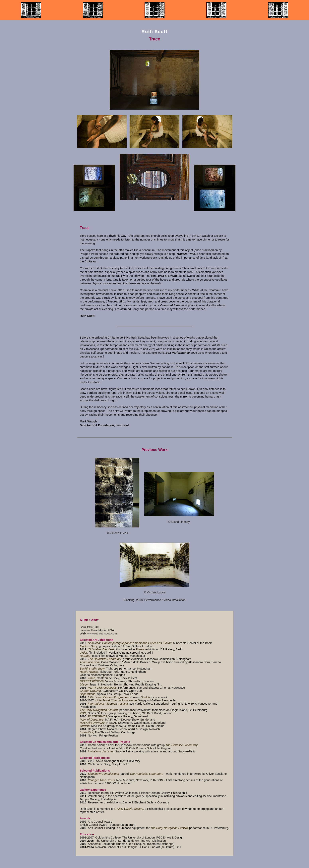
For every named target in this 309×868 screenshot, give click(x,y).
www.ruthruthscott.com (102, 633)
